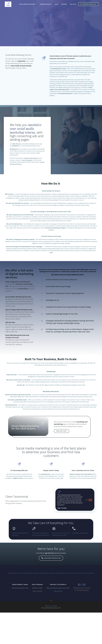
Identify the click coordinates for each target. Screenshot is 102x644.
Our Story (74, 4)
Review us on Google (51, 637)
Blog (58, 4)
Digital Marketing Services (29, 4)
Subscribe (65, 4)
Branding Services (47, 4)
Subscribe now (59, 621)
